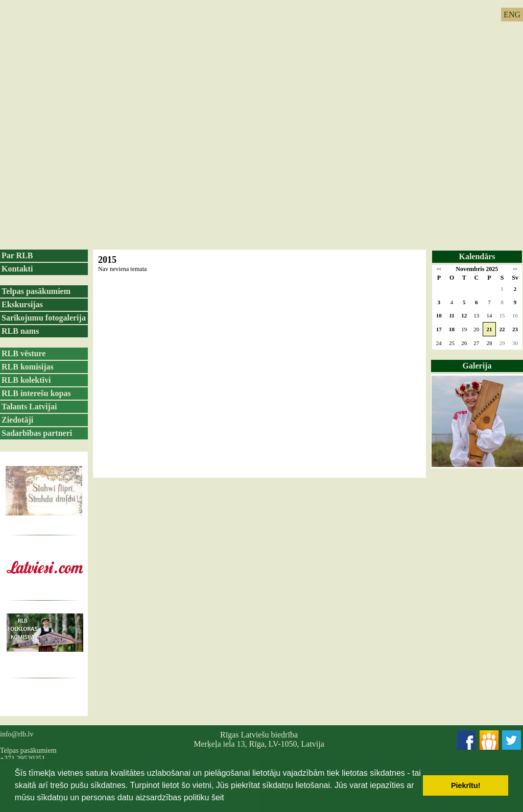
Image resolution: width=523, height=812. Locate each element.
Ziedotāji (17, 420)
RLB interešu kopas (36, 393)
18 (452, 329)
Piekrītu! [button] (466, 785)
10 (439, 315)
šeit (218, 797)
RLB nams (20, 331)
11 (451, 315)
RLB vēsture (23, 353)
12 (464, 315)
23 (515, 329)
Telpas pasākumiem (36, 291)
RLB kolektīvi (26, 380)
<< (439, 269)
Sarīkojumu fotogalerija (44, 318)
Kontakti (17, 269)
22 (502, 329)
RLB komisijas (28, 367)
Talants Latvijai (29, 407)
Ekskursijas (22, 304)
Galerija (477, 366)
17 (439, 329)
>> (515, 269)
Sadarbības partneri (37, 433)
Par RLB (17, 255)
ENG (512, 15)
